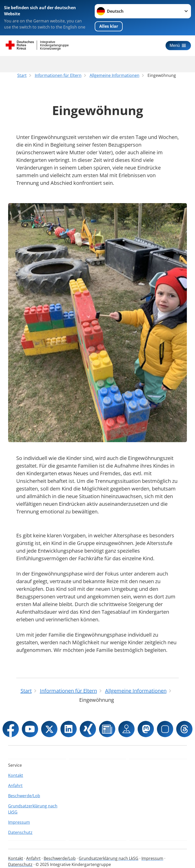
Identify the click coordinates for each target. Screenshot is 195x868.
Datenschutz (20, 832)
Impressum (19, 822)
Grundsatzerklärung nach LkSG (33, 809)
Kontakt (16, 775)
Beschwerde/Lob (24, 796)
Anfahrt (15, 786)
